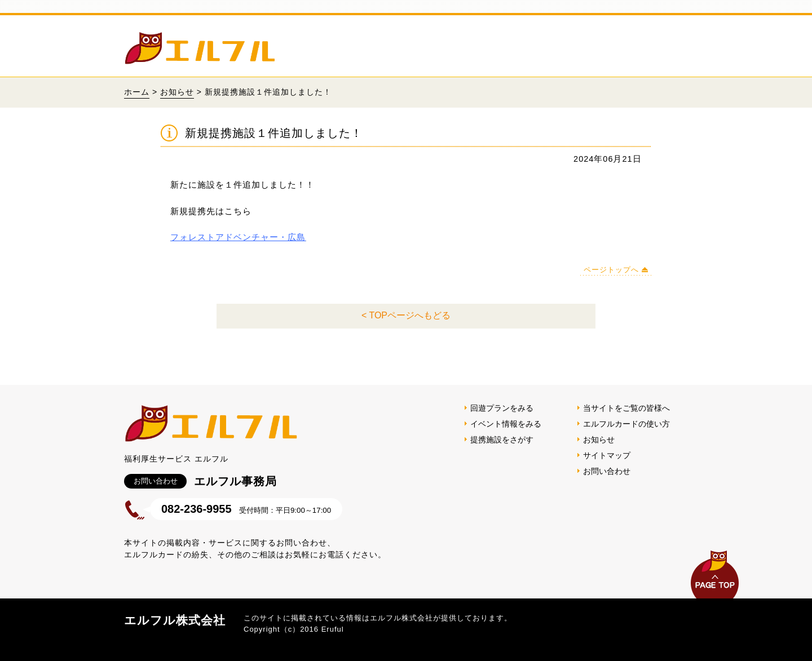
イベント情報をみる (506, 424)
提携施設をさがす (502, 440)
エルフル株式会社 (175, 620)
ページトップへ (611, 270)
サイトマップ (607, 455)
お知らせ (177, 92)
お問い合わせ (607, 471)
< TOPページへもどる (406, 315)
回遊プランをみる (502, 408)
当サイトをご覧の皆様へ (626, 408)
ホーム (137, 92)
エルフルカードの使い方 (626, 424)
